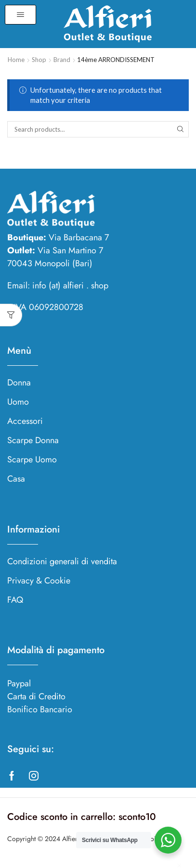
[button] (20, 15)
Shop (39, 60)
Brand (62, 60)
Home (16, 60)
